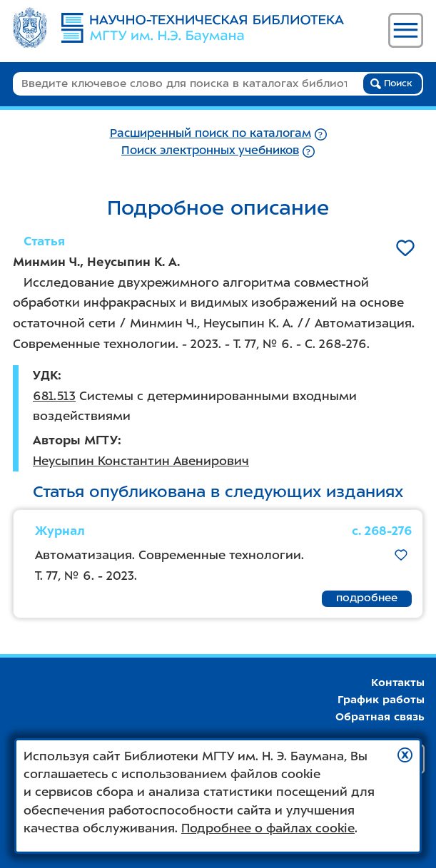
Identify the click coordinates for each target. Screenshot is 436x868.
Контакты (398, 683)
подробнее (367, 598)
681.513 (54, 396)
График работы (381, 700)
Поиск (391, 83)
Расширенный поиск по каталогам (211, 133)
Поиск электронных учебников (210, 150)
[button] (405, 755)
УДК (45, 375)
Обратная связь (380, 717)
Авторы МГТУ (75, 440)
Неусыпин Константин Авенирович (141, 461)
